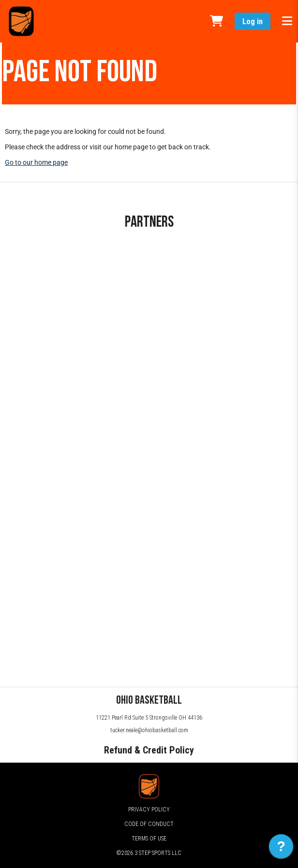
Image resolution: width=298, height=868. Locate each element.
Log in (253, 22)
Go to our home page (36, 162)
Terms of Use (149, 839)
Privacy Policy (149, 810)
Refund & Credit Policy (149, 750)
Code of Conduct (149, 824)
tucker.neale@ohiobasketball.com (149, 730)
